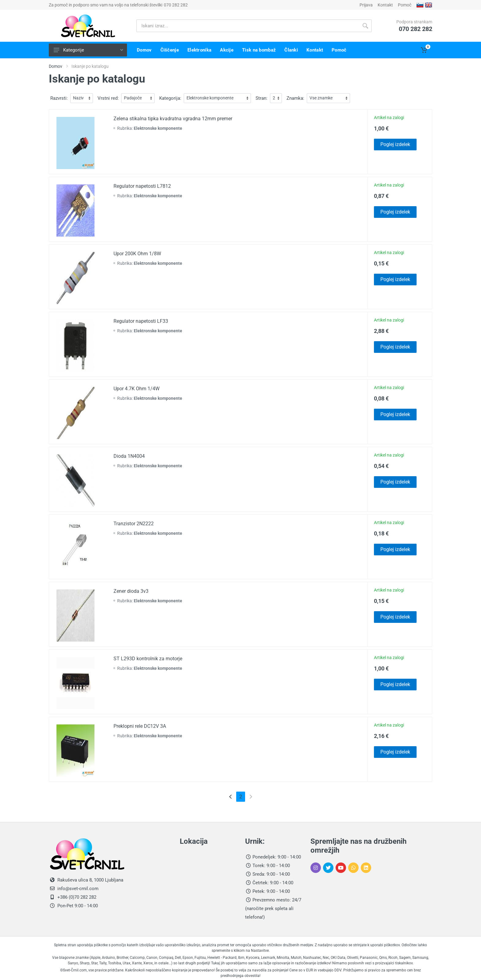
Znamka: (295, 98)
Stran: (262, 98)
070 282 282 (176, 5)
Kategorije (88, 50)
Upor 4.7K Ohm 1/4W (137, 389)
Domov (56, 66)
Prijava (366, 5)
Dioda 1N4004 (129, 456)
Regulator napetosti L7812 (142, 186)
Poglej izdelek (395, 144)
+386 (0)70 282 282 (76, 897)
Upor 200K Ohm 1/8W (137, 254)
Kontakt (385, 5)
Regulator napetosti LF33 (141, 321)
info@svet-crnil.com (77, 889)
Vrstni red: (108, 98)
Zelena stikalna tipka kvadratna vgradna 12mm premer (173, 119)
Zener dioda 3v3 (131, 591)
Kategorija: (170, 98)
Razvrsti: (59, 98)
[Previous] (231, 797)
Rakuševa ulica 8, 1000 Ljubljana (90, 880)
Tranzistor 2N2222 (134, 524)
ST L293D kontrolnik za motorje (148, 659)
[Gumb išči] (365, 26)
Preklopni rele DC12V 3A (140, 726)
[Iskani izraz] (248, 26)
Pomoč (405, 5)
